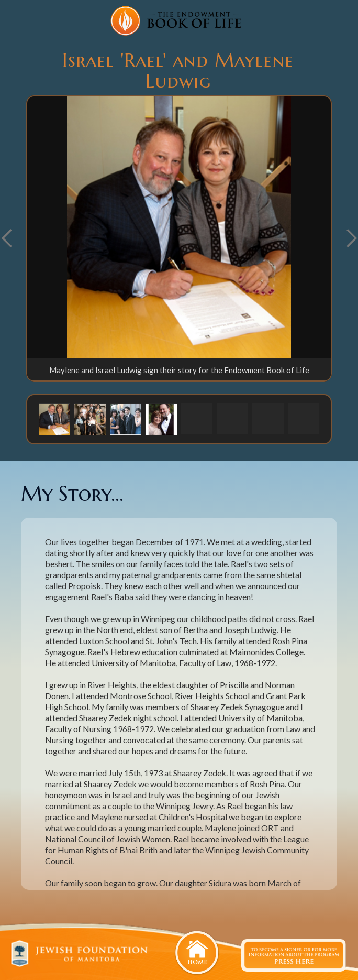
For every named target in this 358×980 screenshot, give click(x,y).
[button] (54, 419)
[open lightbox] (179, 227)
